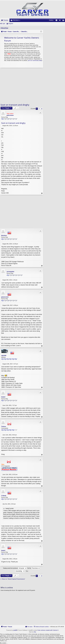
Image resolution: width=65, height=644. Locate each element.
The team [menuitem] (30, 627)
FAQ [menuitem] (57, 21)
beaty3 (3, 397)
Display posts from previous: (15, 568)
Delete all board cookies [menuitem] (42, 627)
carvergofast (10, 272)
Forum (10, 627)
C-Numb (4, 496)
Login (4, 24)
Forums (6, 20)
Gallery (51, 20)
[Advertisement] (22, 86)
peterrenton (10, 115)
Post (6, 108)
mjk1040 (4, 356)
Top (42, 193)
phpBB (15, 630)
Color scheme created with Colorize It (48, 630)
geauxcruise (5, 297)
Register (11, 24)
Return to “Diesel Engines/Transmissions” (14, 579)
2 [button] (39, 109)
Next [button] (42, 109)
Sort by (34, 568)
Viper (3, 464)
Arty (35, 632)
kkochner (4, 235)
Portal (5, 32)
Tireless (4, 426)
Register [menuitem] (64, 21)
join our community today (35, 60)
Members (16, 20)
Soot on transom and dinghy (15, 105)
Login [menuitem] (60, 21)
